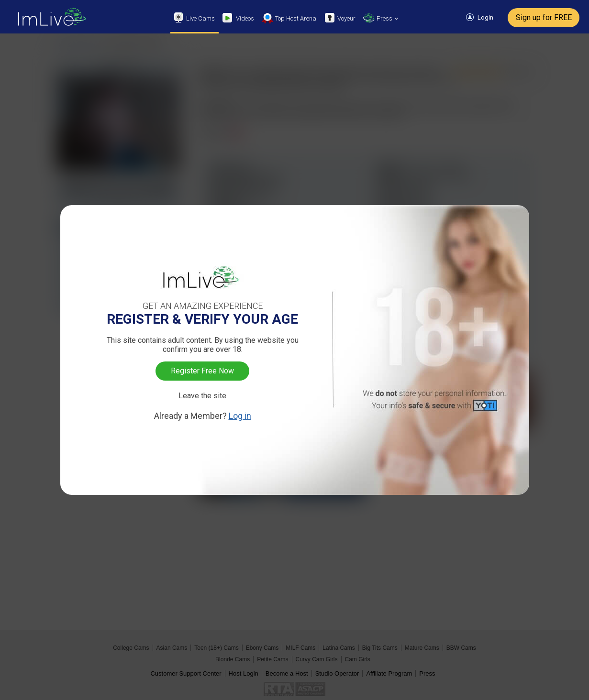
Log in (240, 416)
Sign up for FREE (544, 17)
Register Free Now (202, 371)
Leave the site (202, 396)
